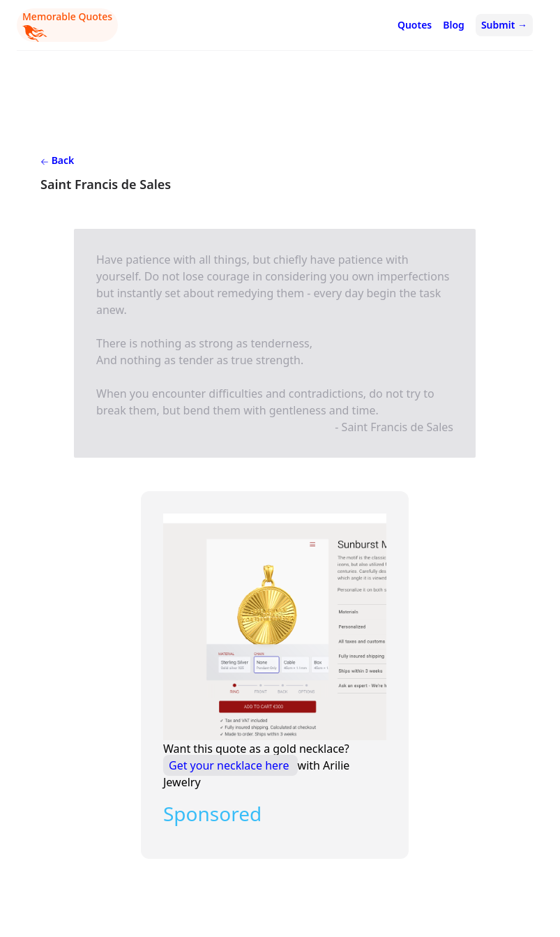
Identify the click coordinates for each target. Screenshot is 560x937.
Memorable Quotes (67, 26)
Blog (454, 25)
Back (57, 160)
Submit (504, 25)
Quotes (415, 25)
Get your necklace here (230, 765)
